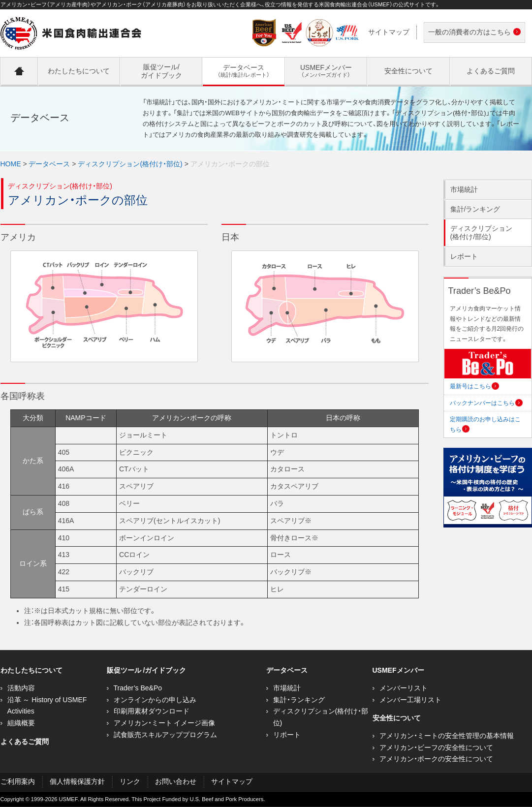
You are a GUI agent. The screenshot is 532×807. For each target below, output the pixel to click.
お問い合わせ (176, 781)
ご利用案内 (18, 781)
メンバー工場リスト (410, 700)
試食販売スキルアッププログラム (165, 735)
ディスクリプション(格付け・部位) (130, 164)
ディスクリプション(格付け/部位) (481, 233)
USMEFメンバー (398, 670)
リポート (287, 735)
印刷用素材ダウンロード (152, 711)
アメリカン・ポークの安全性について (436, 759)
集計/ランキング (475, 209)
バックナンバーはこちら (486, 403)
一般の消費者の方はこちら (472, 33)
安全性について (397, 718)
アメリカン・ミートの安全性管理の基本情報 (447, 736)
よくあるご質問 (25, 742)
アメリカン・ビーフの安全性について (436, 747)
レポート (464, 256)
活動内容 (21, 688)
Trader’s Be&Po (138, 688)
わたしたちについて (31, 670)
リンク (130, 781)
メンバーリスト (404, 688)
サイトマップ (389, 32)
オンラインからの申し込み (155, 700)
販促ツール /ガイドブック (147, 670)
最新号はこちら (474, 386)
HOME (11, 164)
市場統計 (464, 189)
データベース (49, 164)
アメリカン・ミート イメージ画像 (165, 723)
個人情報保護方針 (77, 781)
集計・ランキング (299, 700)
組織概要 (21, 723)
